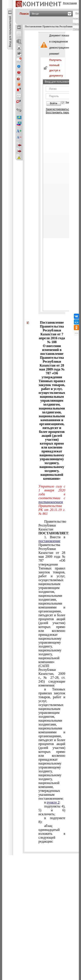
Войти (54, 103)
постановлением (51, 502)
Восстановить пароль (59, 113)
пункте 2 (53, 802)
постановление (49, 541)
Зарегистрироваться (58, 109)
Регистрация (70, 3)
